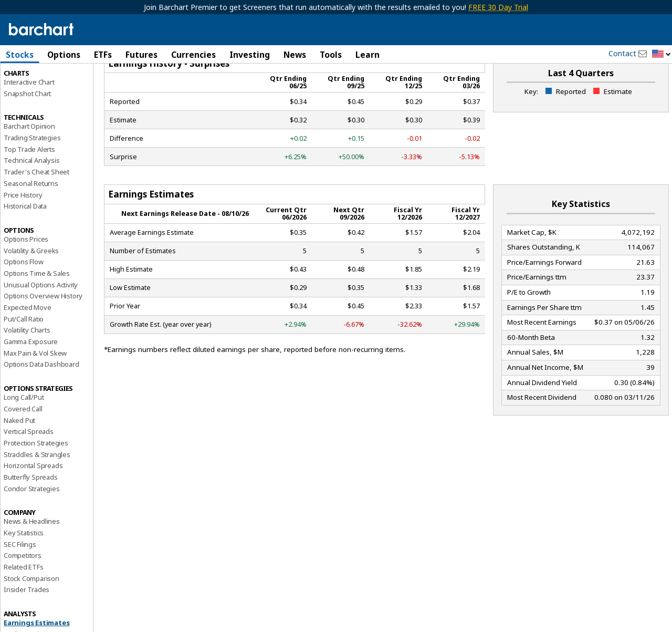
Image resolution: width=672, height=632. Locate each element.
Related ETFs (24, 612)
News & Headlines (32, 566)
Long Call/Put (24, 442)
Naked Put (19, 465)
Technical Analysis (31, 205)
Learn (367, 55)
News (295, 55)
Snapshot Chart (27, 138)
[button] (661, 54)
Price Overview (27, 82)
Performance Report (35, 94)
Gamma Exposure (31, 386)
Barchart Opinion (29, 171)
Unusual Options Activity (41, 329)
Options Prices (26, 284)
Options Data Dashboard (41, 409)
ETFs (103, 55)
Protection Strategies (36, 488)
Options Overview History (43, 341)
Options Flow (24, 307)
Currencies (193, 55)
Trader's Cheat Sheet (36, 217)
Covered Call (23, 453)
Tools (331, 55)
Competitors (23, 600)
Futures (141, 55)
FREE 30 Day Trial (498, 7)
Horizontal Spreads (33, 511)
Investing (250, 55)
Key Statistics (24, 577)
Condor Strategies (32, 533)
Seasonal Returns (31, 228)
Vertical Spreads (29, 476)
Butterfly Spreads (31, 522)
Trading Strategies (32, 182)
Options (64, 55)
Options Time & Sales (37, 318)
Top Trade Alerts (29, 194)
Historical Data (25, 251)
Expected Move (27, 352)
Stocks (20, 55)
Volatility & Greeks (31, 295)
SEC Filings (20, 589)
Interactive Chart (29, 127)
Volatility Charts (27, 375)
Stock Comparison (31, 623)
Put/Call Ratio (24, 364)
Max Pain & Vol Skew (35, 398)
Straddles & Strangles (37, 499)
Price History (23, 240)
